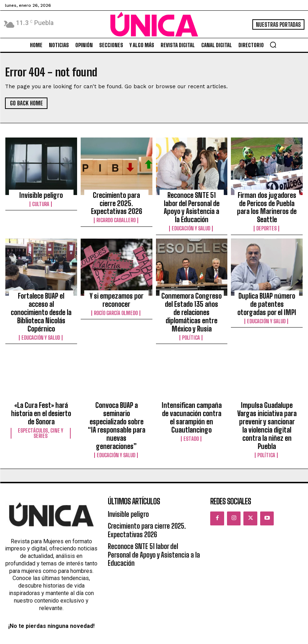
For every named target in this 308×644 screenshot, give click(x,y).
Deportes (267, 214)
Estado (192, 401)
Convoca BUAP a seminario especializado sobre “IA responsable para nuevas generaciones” (116, 384)
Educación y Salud (191, 214)
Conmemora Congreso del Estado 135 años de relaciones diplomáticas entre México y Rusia (192, 290)
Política (192, 308)
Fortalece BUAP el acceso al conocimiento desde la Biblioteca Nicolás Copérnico (41, 290)
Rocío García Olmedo (117, 295)
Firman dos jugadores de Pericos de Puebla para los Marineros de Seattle (267, 200)
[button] (273, 45)
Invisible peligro (41, 194)
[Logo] (154, 24)
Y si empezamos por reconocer (117, 284)
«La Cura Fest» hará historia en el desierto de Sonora (41, 381)
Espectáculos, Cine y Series (41, 397)
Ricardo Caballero (117, 208)
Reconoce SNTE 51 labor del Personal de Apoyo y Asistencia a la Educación (192, 200)
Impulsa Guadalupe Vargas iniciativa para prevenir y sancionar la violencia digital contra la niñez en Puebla (267, 387)
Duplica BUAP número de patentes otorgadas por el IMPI (267, 287)
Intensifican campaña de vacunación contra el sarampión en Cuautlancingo (191, 384)
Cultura (41, 201)
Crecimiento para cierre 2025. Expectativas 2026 (117, 197)
